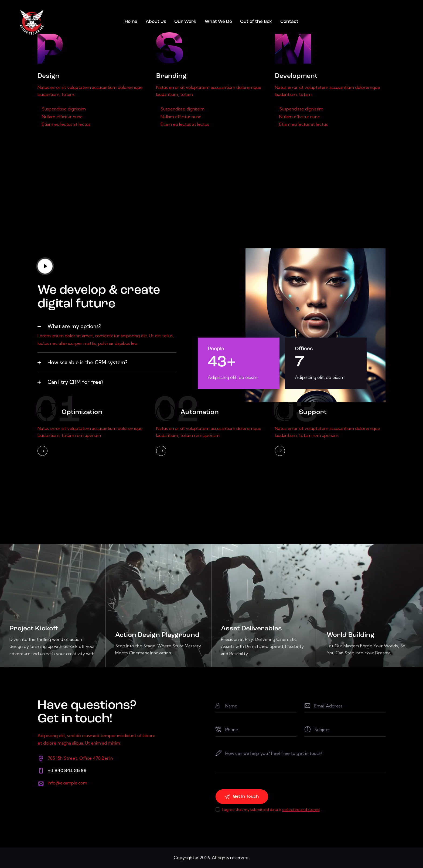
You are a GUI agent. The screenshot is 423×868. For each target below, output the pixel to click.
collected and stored (301, 810)
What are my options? (74, 326)
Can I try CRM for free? (76, 382)
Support (313, 412)
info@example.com (67, 783)
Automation (200, 412)
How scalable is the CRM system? (88, 362)
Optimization (82, 412)
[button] (107, 326)
